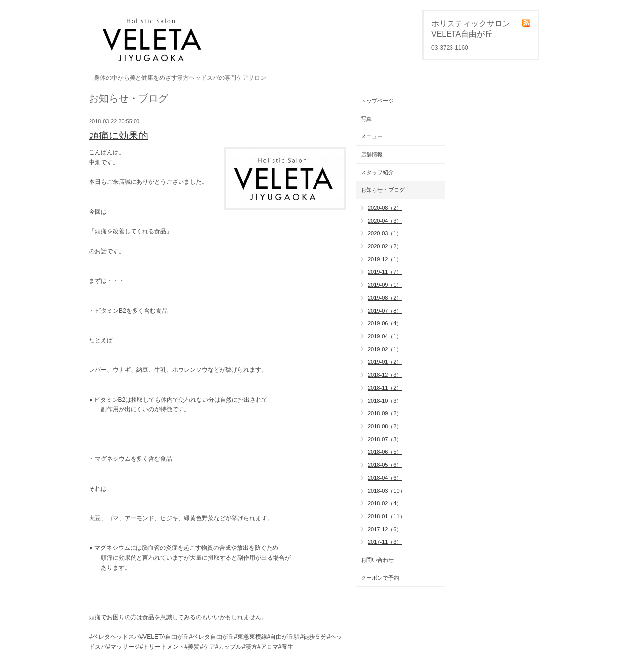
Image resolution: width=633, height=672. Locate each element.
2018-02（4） (385, 503)
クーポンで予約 (380, 578)
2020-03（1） (385, 233)
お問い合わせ (377, 560)
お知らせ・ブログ (383, 190)
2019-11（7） (385, 272)
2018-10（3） (385, 401)
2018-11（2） (385, 388)
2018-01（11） (386, 516)
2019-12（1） (385, 259)
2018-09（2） (385, 413)
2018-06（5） (385, 452)
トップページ (377, 101)
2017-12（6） (385, 529)
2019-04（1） (385, 336)
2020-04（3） (385, 221)
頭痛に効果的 (119, 135)
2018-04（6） (385, 478)
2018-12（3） (385, 375)
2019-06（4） (385, 323)
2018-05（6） (385, 465)
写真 (366, 119)
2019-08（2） (385, 298)
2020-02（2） (385, 246)
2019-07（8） (385, 311)
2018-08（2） (385, 426)
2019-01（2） (385, 362)
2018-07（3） (385, 439)
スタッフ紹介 (377, 172)
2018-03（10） (386, 491)
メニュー (372, 136)
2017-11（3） (385, 542)
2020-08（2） (385, 208)
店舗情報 (372, 154)
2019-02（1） (385, 349)
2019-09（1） (385, 285)
